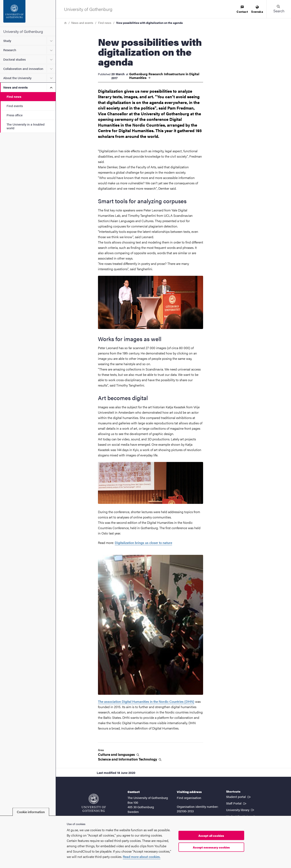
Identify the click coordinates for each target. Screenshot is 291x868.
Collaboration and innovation (23, 69)
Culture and (119, 754)
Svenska (257, 10)
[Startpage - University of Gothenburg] (28, 13)
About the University (17, 78)
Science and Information (130, 759)
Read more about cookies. (142, 857)
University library (240, 810)
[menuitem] (242, 10)
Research (10, 50)
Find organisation (189, 798)
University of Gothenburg (23, 31)
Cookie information (31, 812)
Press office (15, 115)
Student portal (239, 796)
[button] (279, 9)
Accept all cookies (211, 836)
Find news (14, 96)
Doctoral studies (14, 59)
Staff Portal (237, 803)
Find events (15, 106)
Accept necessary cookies (211, 847)
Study (7, 41)
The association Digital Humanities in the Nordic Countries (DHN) (146, 701)
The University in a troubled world (26, 126)
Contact (242, 10)
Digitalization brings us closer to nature (143, 543)
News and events (16, 87)
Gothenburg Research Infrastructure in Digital (164, 76)
